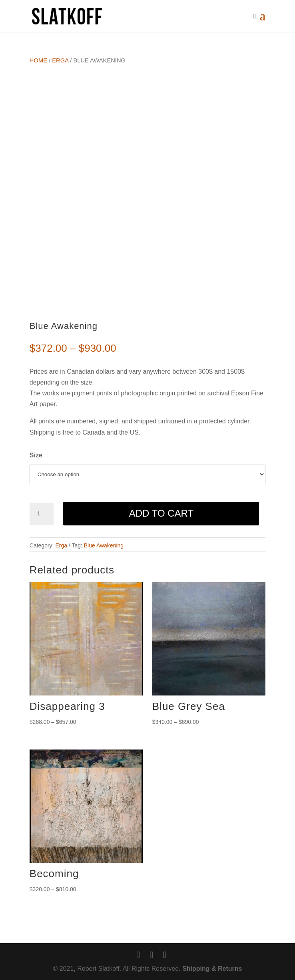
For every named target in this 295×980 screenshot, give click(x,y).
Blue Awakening (104, 545)
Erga (60, 60)
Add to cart (161, 513)
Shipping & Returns (212, 969)
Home (38, 60)
